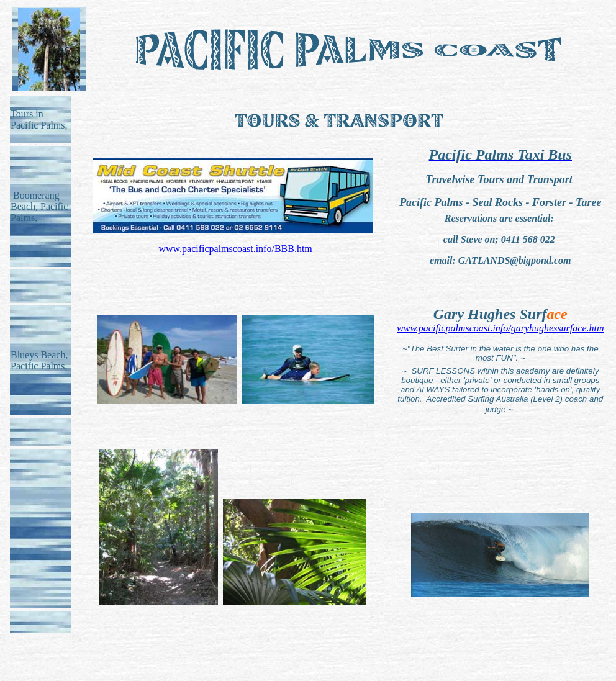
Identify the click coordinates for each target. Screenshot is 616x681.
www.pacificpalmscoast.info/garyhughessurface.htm (500, 328)
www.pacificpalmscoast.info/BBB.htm (235, 249)
